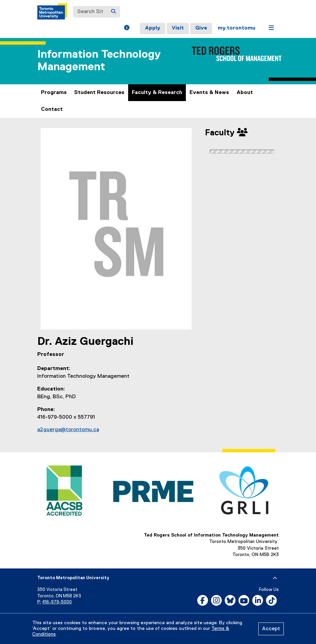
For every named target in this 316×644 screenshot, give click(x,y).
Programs (54, 93)
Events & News (209, 93)
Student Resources (99, 93)
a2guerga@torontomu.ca (68, 430)
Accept (271, 629)
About (245, 93)
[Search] (113, 12)
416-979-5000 (57, 602)
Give (201, 28)
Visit (178, 28)
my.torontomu (236, 28)
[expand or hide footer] (275, 578)
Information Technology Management (99, 61)
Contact (52, 109)
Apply (153, 28)
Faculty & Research (157, 93)
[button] (127, 29)
